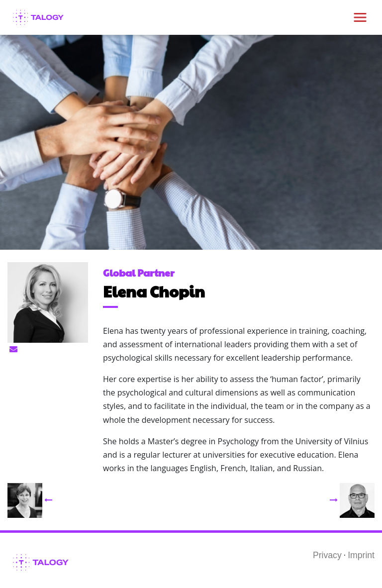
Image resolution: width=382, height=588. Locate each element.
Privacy (327, 555)
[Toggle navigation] (360, 17)
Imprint (361, 555)
